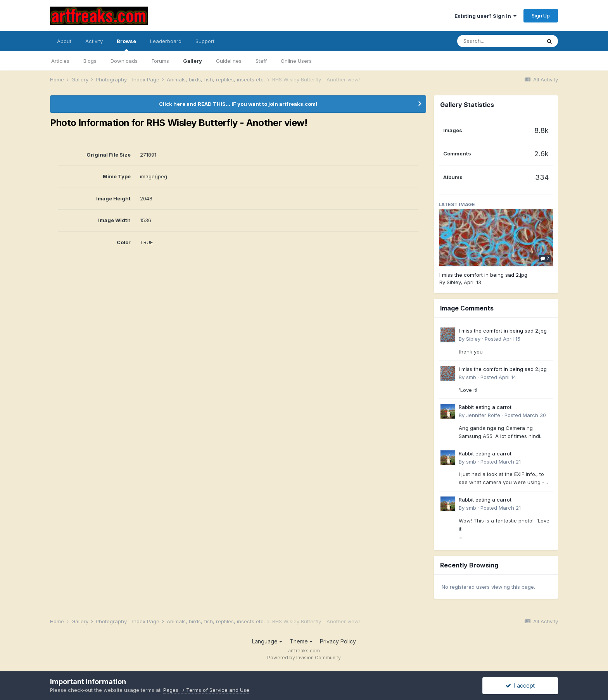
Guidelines (229, 61)
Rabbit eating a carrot (485, 407)
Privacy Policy (338, 641)
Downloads (124, 61)
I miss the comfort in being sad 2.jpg (483, 275)
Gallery (193, 61)
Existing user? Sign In (485, 16)
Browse (126, 45)
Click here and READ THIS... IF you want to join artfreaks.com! (238, 104)
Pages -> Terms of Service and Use (206, 690)
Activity (94, 41)
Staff (261, 61)
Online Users (296, 61)
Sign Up (541, 16)
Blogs (90, 61)
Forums (160, 61)
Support (205, 41)
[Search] (499, 41)
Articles (60, 61)
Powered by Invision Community (304, 658)
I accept (520, 685)
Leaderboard (166, 41)
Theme (301, 641)
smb (471, 377)
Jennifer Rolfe (483, 415)
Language (267, 641)
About (64, 41)
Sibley (454, 282)
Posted (503, 339)
